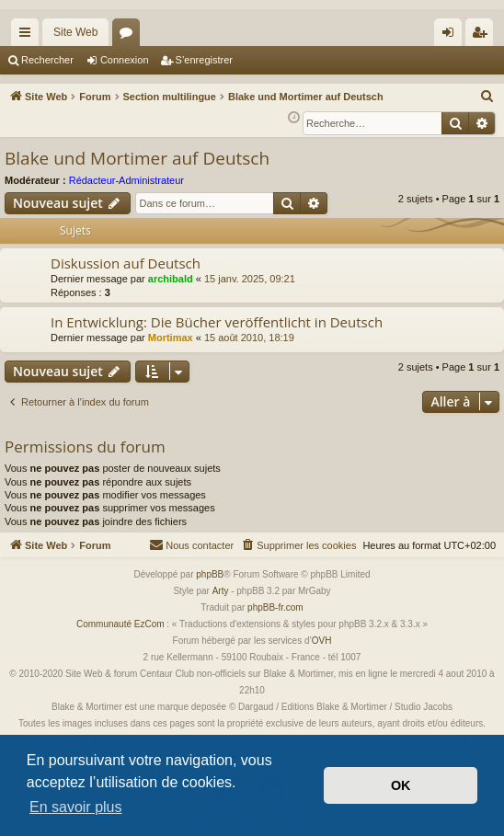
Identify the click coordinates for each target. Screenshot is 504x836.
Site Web (75, 32)
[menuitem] (487, 97)
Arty (221, 591)
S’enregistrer (204, 60)
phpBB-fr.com (275, 607)
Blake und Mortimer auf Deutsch (137, 158)
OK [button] (401, 785)
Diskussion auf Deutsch (126, 263)
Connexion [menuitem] (452, 36)
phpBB (210, 574)
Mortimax (171, 338)
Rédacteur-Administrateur (126, 180)
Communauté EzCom (120, 624)
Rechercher (47, 60)
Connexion (125, 60)
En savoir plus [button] (76, 807)
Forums (130, 36)
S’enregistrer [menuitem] (483, 36)
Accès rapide (29, 36)
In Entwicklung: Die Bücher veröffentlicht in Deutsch (217, 322)
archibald (171, 279)
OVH (322, 641)
